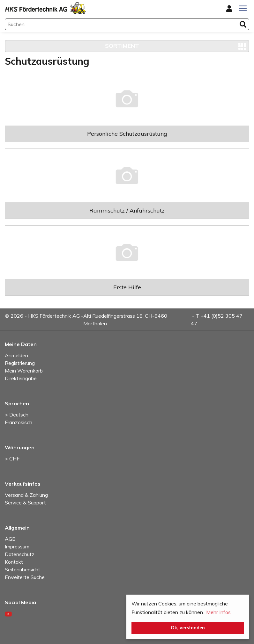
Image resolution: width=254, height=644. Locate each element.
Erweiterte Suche (25, 577)
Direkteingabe (21, 378)
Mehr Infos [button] (218, 612)
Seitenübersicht (22, 569)
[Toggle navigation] (243, 8)
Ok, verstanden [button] (188, 628)
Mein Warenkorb (24, 371)
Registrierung (20, 363)
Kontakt (14, 562)
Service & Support (25, 503)
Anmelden (16, 355)
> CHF (12, 459)
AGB (10, 539)
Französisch (19, 422)
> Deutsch (17, 415)
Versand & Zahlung (26, 495)
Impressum (17, 546)
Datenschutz (20, 554)
